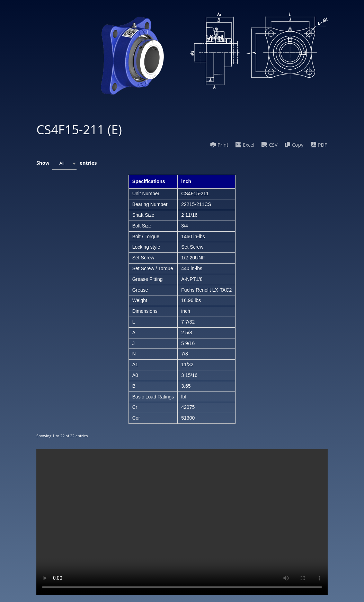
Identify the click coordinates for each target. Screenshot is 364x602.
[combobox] (64, 164)
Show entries (66, 164)
